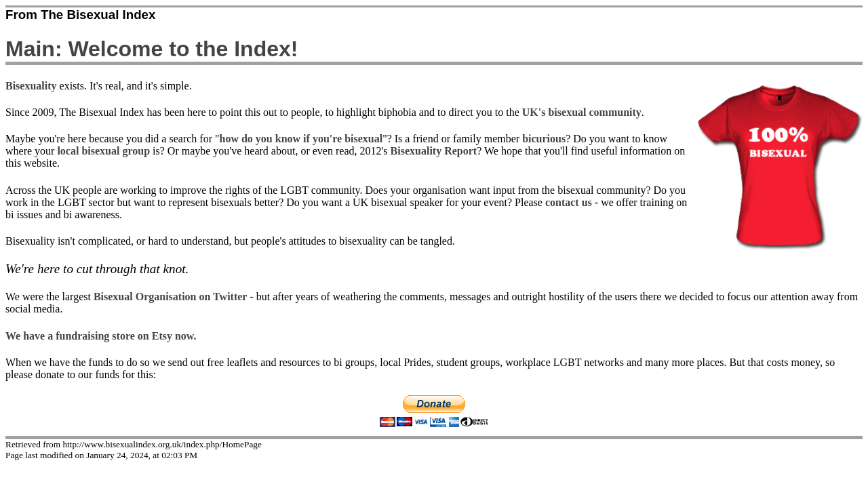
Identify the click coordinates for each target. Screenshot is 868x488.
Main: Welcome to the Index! (152, 49)
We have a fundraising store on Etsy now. (101, 336)
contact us (569, 202)
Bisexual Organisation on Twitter (171, 297)
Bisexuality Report (434, 151)
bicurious (544, 139)
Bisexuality (31, 86)
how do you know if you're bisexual (301, 139)
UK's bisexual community (582, 112)
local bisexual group (103, 151)
